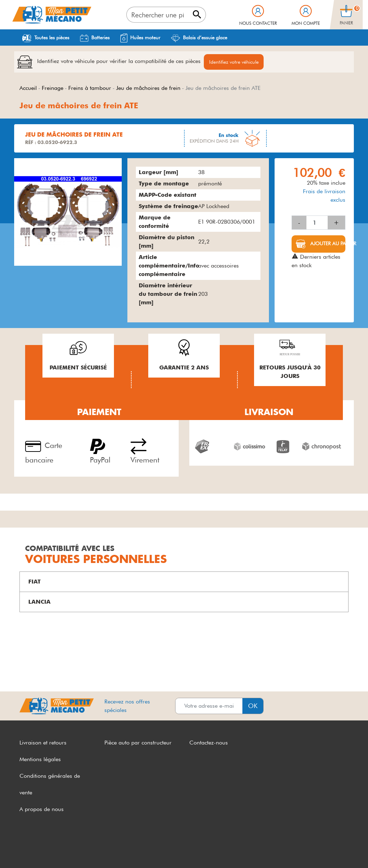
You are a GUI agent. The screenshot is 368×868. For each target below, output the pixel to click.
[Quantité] (317, 224)
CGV (25, 849)
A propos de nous (42, 810)
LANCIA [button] (39, 603)
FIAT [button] (34, 583)
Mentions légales (40, 760)
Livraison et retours (43, 744)
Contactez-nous (209, 744)
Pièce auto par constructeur (138, 744)
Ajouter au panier (327, 245)
